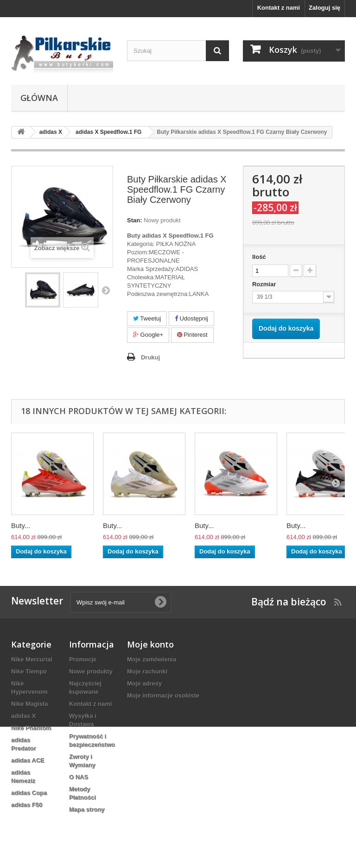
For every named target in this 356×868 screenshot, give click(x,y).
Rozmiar (265, 284)
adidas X (23, 716)
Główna (39, 98)
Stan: (135, 220)
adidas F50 (27, 805)
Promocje (83, 659)
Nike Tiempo (29, 671)
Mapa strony (87, 809)
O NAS (79, 777)
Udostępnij (191, 318)
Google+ (148, 335)
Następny (106, 290)
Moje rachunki (147, 671)
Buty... (21, 525)
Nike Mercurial (32, 659)
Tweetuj (147, 318)
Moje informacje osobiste (163, 695)
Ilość (259, 257)
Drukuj (150, 357)
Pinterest (192, 335)
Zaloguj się (324, 8)
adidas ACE (28, 760)
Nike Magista (29, 704)
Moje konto (150, 644)
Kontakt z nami (279, 8)
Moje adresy (144, 683)
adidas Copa (29, 793)
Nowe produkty (91, 671)
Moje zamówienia (152, 659)
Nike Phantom (31, 728)
